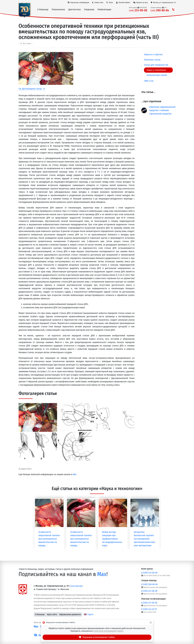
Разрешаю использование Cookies (97, 637)
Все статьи (26, 43)
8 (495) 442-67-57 (149, 609)
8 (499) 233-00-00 (149, 573)
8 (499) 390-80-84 (150, 584)
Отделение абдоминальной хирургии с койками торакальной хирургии (162, 110)
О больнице (40, 614)
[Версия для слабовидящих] (78, 3)
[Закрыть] (151, 623)
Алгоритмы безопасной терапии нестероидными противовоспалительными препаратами (145, 539)
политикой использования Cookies (109, 631)
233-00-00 (138, 10)
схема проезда (76, 586)
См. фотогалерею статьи (32, 89)
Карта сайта (52, 614)
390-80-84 (160, 10)
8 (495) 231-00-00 (149, 603)
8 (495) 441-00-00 (149, 591)
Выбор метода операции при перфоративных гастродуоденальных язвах (112, 539)
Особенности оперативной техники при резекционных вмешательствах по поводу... (49, 539)
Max (75, 474)
